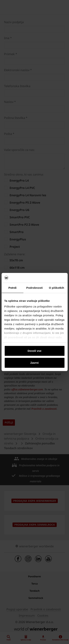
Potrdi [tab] (13, 288)
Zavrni (34, 363)
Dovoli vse (34, 351)
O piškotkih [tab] (57, 288)
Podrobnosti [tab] (34, 288)
